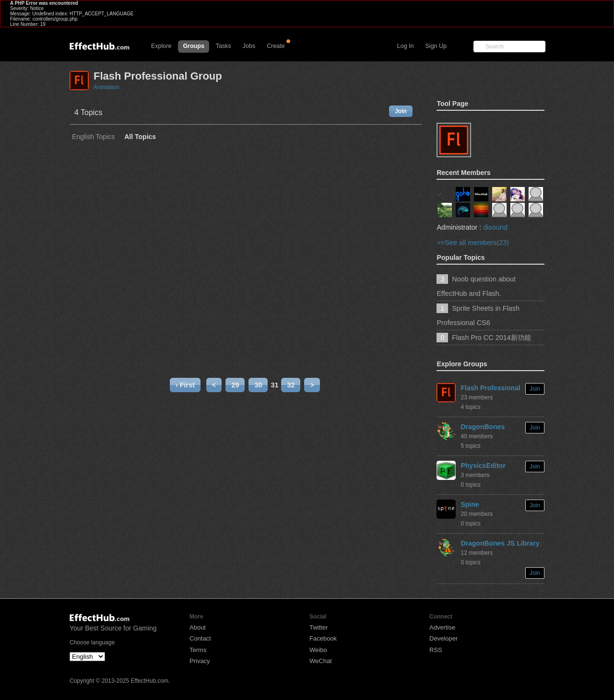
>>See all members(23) (472, 243)
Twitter (319, 627)
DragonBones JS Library (500, 543)
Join (401, 111)
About (198, 627)
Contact (200, 638)
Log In (406, 46)
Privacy (200, 661)
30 (258, 385)
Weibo (318, 650)
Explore (161, 46)
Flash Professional (490, 388)
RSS (436, 650)
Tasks (224, 46)
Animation (106, 87)
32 (291, 385)
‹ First (185, 385)
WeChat (321, 661)
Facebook (323, 638)
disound (495, 227)
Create (276, 46)
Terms (198, 650)
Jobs (249, 46)
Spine (470, 504)
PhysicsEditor (483, 466)
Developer (443, 638)
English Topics (93, 137)
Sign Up (436, 46)
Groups (193, 46)
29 (235, 385)
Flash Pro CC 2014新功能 (491, 338)
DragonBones (483, 427)
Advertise (442, 627)
